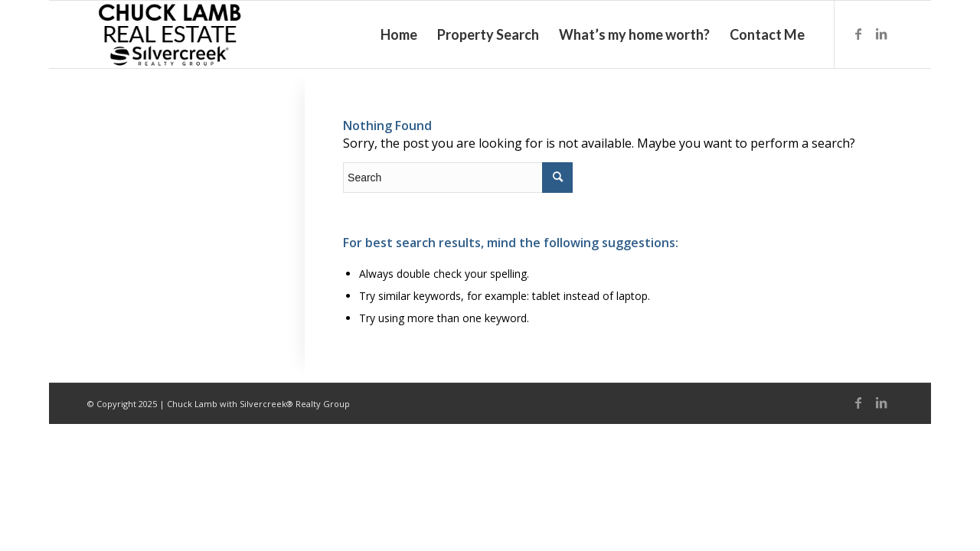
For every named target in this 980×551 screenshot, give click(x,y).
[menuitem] (399, 34)
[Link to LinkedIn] (881, 34)
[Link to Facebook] (858, 34)
